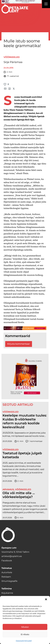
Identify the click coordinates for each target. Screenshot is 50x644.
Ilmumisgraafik (9, 581)
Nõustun (25, 627)
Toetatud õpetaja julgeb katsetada (22, 455)
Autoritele (7, 572)
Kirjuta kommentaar (19, 344)
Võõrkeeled (12, 57)
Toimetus (7, 568)
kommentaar (34, 441)
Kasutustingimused (24, 641)
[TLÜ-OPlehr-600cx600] (25, 376)
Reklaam (6, 577)
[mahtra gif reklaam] (22, 2)
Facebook (7, 561)
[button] (46, 599)
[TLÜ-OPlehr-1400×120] (25, 328)
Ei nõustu (25, 634)
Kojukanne (7, 593)
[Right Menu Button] (46, 4)
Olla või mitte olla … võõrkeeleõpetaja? (19, 495)
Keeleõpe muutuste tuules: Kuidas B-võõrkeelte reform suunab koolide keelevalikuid (25, 421)
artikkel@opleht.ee (12, 556)
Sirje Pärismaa (13, 62)
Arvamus (8, 489)
